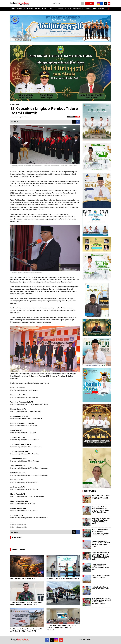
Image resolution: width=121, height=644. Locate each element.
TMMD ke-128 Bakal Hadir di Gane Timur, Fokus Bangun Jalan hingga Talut (101, 521)
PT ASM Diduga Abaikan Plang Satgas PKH (101, 576)
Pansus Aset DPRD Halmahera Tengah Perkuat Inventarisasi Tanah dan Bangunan (61, 628)
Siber (89, 639)
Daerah (17, 104)
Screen (90, 3)
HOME (13, 9)
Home (12, 104)
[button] (109, 8)
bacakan (71, 117)
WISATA (88, 9)
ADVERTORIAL (78, 9)
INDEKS (101, 9)
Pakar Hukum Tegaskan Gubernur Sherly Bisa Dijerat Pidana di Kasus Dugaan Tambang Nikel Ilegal (101, 556)
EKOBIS (61, 9)
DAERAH (45, 9)
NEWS (20, 9)
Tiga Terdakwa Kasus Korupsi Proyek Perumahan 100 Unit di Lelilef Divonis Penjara (100, 532)
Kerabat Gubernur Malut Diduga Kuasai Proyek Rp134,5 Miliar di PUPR (101, 497)
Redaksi (83, 639)
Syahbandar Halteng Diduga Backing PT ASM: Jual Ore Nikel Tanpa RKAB (101, 544)
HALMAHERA (28, 9)
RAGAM (68, 9)
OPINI (95, 9)
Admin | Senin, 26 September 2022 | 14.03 (20, 117)
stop (77, 117)
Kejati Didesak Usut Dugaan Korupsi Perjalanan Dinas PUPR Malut (100, 567)
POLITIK (38, 9)
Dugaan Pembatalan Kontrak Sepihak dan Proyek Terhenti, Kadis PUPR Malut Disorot (100, 510)
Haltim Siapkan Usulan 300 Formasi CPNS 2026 (101, 588)
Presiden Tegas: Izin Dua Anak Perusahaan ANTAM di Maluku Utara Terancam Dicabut (101, 601)
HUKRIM (53, 9)
